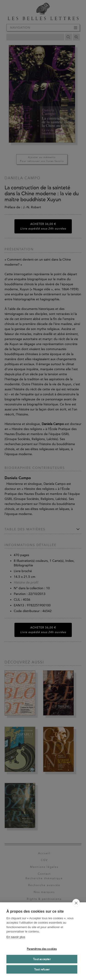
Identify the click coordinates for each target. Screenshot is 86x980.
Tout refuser (42, 969)
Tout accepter (42, 959)
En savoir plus (16, 937)
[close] (76, 903)
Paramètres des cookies (42, 949)
